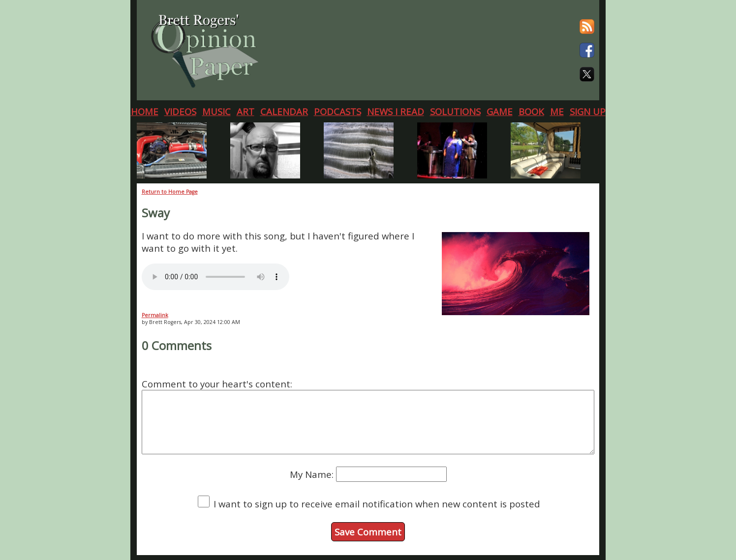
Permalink (155, 315)
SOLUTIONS (455, 111)
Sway (156, 213)
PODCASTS (337, 111)
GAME (500, 111)
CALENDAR (284, 111)
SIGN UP (588, 111)
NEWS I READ (396, 111)
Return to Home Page (170, 192)
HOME (145, 111)
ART (245, 111)
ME (557, 111)
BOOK (531, 111)
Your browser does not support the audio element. (215, 277)
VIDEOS (180, 111)
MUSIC (216, 111)
